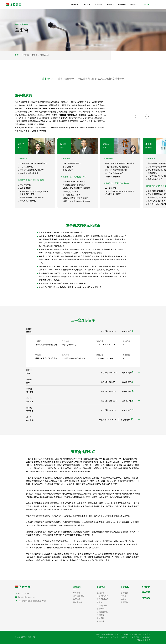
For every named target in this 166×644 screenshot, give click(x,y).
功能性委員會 (102, 606)
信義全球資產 (104, 637)
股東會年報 (78, 602)
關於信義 (146, 598)
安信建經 (115, 637)
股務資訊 (124, 593)
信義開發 (137, 634)
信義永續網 (146, 637)
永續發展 (146, 587)
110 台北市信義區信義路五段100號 (32, 601)
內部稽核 (100, 615)
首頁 (17, 55)
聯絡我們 (146, 592)
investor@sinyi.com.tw (27, 597)
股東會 (123, 596)
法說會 (123, 599)
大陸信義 (109, 634)
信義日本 (119, 634)
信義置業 (146, 634)
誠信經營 (100, 621)
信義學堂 (124, 637)
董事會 (35, 55)
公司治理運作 (102, 596)
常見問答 (124, 602)
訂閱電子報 (134, 637)
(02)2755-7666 (24, 593)
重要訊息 (100, 593)
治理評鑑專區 (102, 612)
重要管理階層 (102, 599)
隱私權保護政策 (144, 640)
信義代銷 (128, 634)
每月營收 (77, 593)
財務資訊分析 (78, 596)
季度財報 (77, 599)
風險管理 (100, 618)
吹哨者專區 (101, 609)
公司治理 (25, 55)
